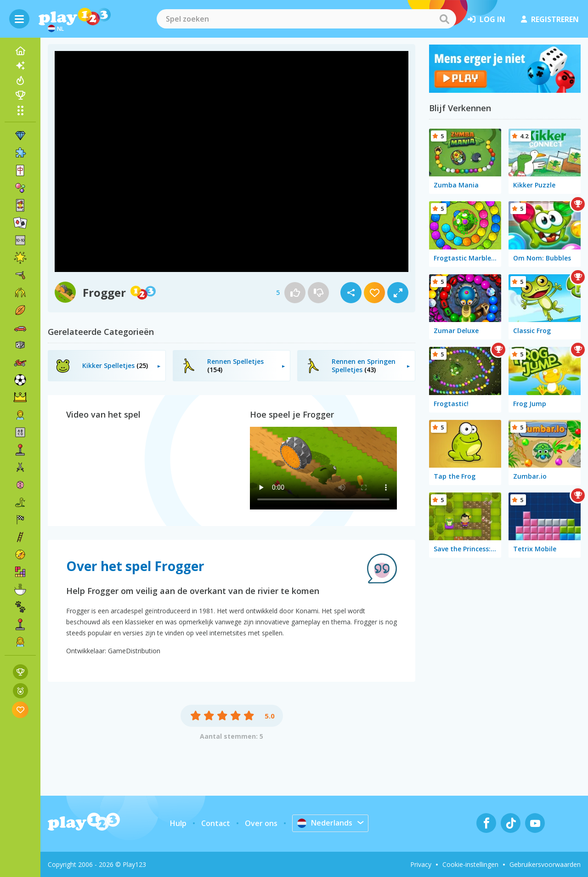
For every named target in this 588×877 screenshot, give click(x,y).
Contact (216, 823)
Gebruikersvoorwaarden (545, 864)
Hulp (178, 823)
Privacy (421, 864)
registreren (550, 19)
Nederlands (325, 823)
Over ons (261, 823)
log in (486, 19)
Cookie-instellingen (470, 864)
